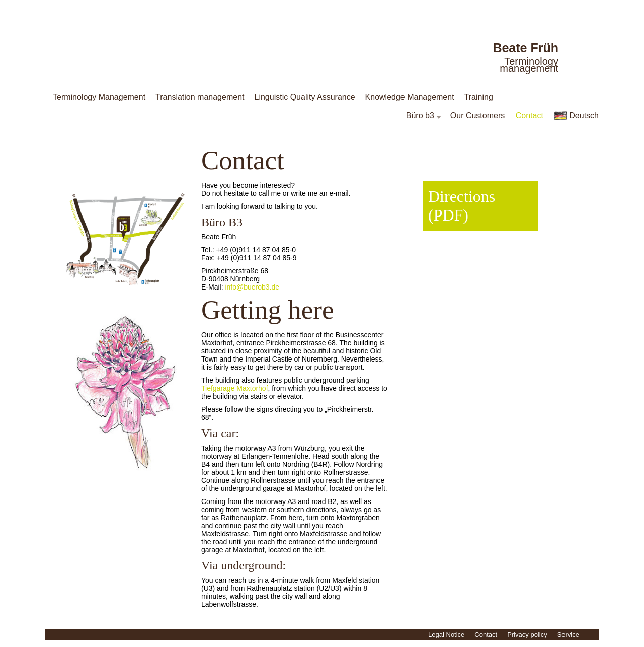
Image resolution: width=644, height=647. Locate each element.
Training (479, 97)
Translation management (200, 97)
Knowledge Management (410, 97)
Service (568, 635)
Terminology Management (99, 97)
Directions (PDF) (462, 206)
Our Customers (477, 116)
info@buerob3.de (252, 287)
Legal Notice (446, 635)
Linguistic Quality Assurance (304, 97)
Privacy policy (527, 635)
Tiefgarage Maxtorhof (235, 388)
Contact (530, 116)
